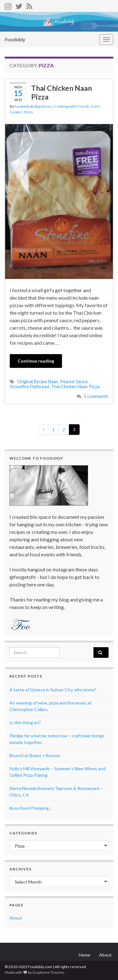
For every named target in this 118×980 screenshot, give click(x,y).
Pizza (28, 112)
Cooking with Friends (72, 106)
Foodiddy (15, 39)
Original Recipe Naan (38, 382)
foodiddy (22, 106)
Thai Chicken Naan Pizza (62, 92)
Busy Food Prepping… (31, 808)
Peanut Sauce (74, 382)
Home (84, 955)
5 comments (96, 396)
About (16, 918)
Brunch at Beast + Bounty (35, 755)
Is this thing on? (25, 722)
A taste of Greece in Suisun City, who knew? (53, 690)
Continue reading (36, 361)
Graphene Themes (48, 972)
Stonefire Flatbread (29, 387)
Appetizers (43, 106)
